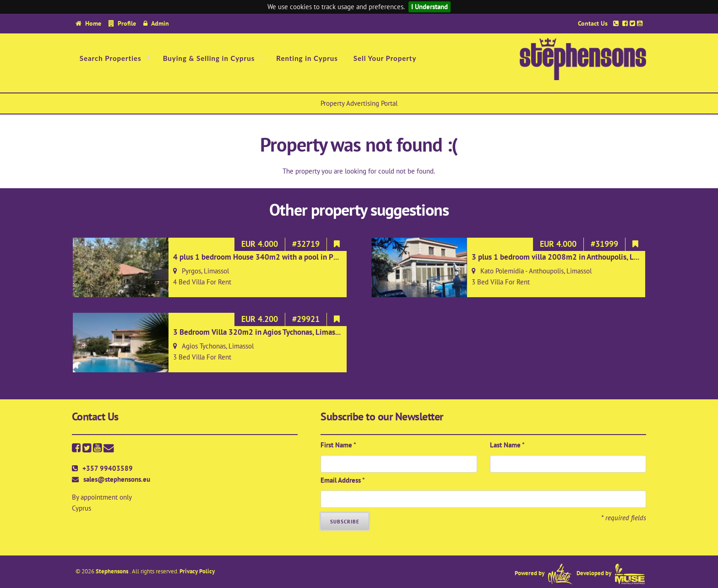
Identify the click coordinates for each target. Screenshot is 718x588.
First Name (338, 445)
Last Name (507, 445)
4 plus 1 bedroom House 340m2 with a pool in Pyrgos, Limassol (278, 257)
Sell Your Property (385, 58)
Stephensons (113, 571)
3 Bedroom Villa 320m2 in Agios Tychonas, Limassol (259, 332)
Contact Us (593, 23)
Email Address (343, 480)
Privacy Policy (197, 571)
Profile (127, 23)
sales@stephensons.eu (117, 479)
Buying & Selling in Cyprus (209, 58)
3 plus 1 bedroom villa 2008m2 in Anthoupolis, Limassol (565, 257)
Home (93, 23)
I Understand (430, 7)
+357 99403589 (108, 468)
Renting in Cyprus (307, 58)
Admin (160, 23)
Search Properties (111, 58)
